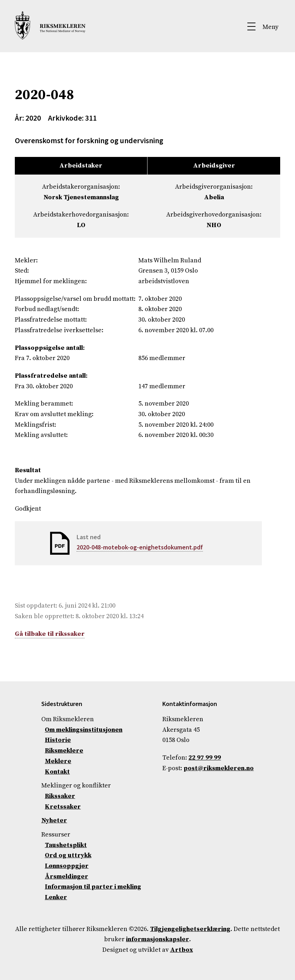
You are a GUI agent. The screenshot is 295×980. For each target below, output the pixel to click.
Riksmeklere (64, 751)
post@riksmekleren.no (219, 768)
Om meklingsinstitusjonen (84, 730)
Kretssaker (63, 807)
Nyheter (54, 820)
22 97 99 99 (205, 758)
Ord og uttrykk (68, 855)
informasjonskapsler (158, 939)
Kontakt (57, 772)
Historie (58, 740)
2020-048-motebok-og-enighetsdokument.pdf (140, 547)
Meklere (58, 761)
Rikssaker (60, 796)
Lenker (56, 897)
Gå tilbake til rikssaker (50, 634)
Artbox (182, 950)
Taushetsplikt (66, 845)
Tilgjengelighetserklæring (190, 929)
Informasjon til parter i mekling (93, 887)
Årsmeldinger (67, 876)
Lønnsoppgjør (67, 866)
